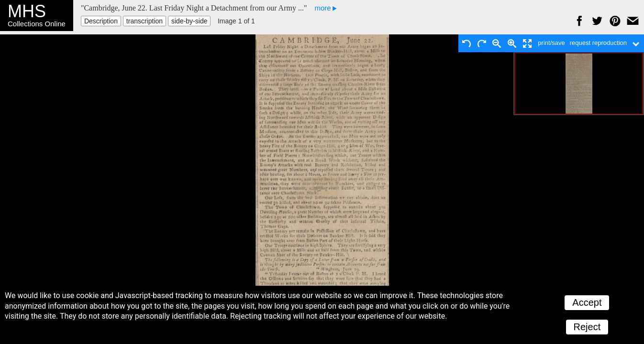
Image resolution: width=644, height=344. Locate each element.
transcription (144, 21)
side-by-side (189, 21)
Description (101, 21)
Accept (587, 302)
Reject (587, 327)
